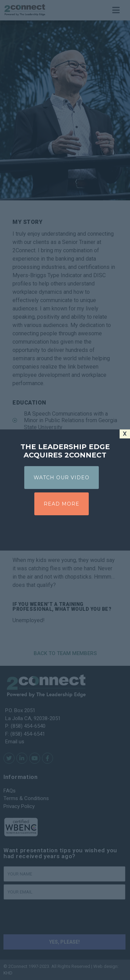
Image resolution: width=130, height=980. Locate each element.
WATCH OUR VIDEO (62, 478)
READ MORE (62, 504)
